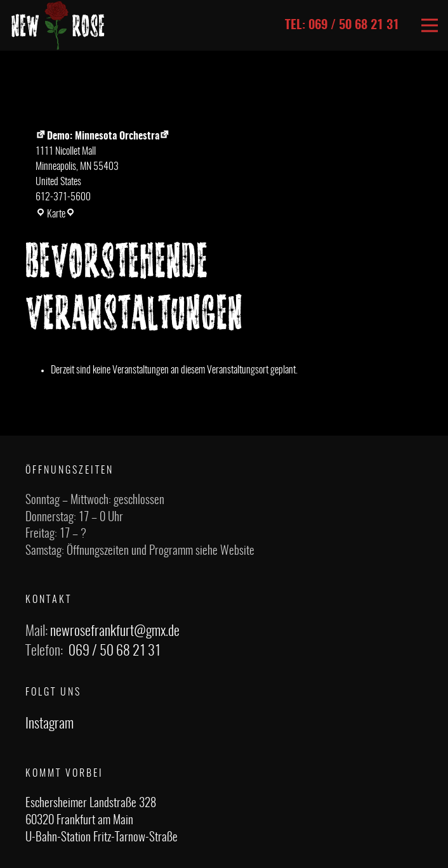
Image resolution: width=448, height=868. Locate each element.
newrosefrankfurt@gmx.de (115, 632)
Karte (56, 214)
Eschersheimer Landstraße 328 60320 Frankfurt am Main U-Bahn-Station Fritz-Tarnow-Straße (102, 820)
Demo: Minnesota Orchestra (97, 136)
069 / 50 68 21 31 (115, 651)
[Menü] (430, 25)
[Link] (58, 25)
